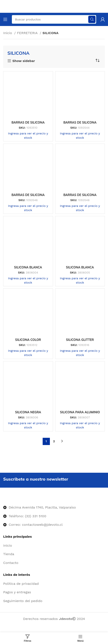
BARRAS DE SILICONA (28, 122)
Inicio (8, 33)
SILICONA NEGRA (28, 412)
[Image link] (3, 499)
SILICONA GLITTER (80, 340)
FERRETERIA (28, 33)
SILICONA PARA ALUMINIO (80, 412)
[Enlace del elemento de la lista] (54, 546)
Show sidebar (24, 61)
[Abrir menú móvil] (5, 19)
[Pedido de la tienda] (97, 61)
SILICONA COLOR (28, 340)
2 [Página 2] (54, 441)
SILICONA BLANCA (28, 267)
